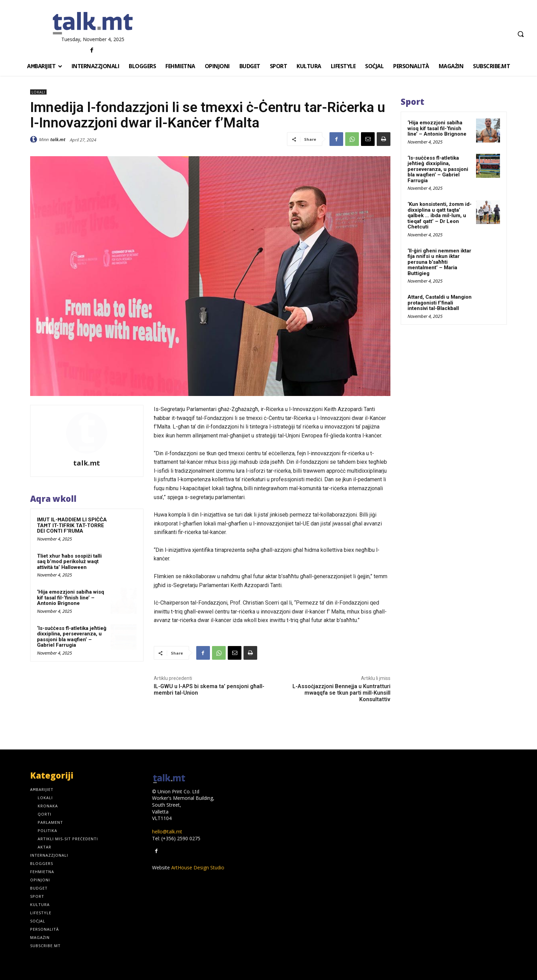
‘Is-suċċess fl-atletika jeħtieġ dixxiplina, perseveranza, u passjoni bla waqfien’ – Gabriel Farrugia (72, 637)
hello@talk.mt (167, 832)
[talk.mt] (93, 24)
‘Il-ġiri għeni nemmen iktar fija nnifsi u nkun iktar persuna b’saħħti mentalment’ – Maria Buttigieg (439, 262)
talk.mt (58, 139)
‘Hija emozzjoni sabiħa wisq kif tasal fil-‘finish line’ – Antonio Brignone (71, 598)
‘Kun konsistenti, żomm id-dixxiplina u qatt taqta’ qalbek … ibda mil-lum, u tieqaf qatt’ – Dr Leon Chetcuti (440, 215)
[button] (521, 34)
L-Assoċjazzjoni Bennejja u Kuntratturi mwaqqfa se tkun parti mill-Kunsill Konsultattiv (341, 693)
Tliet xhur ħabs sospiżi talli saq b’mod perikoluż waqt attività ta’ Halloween (69, 562)
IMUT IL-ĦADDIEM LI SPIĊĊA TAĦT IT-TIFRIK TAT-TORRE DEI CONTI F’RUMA (72, 525)
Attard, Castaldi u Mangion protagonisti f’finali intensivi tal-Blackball (440, 303)
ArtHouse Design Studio (198, 867)
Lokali (38, 92)
